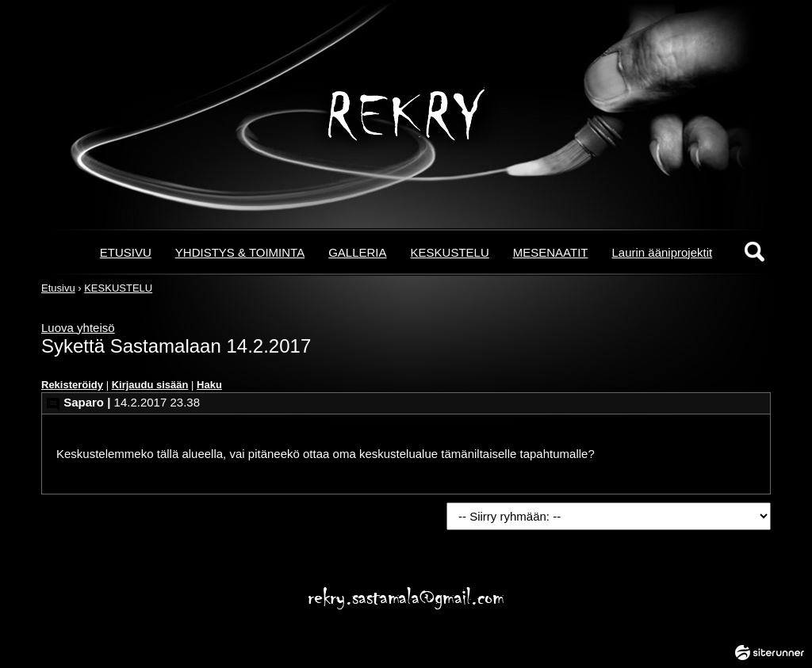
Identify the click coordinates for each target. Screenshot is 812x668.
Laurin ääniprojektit (662, 252)
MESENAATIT (551, 252)
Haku (209, 385)
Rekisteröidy (72, 385)
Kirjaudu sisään (150, 385)
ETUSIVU (126, 252)
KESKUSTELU (450, 252)
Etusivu (58, 288)
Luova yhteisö (78, 328)
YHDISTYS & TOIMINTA (240, 252)
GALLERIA (357, 252)
